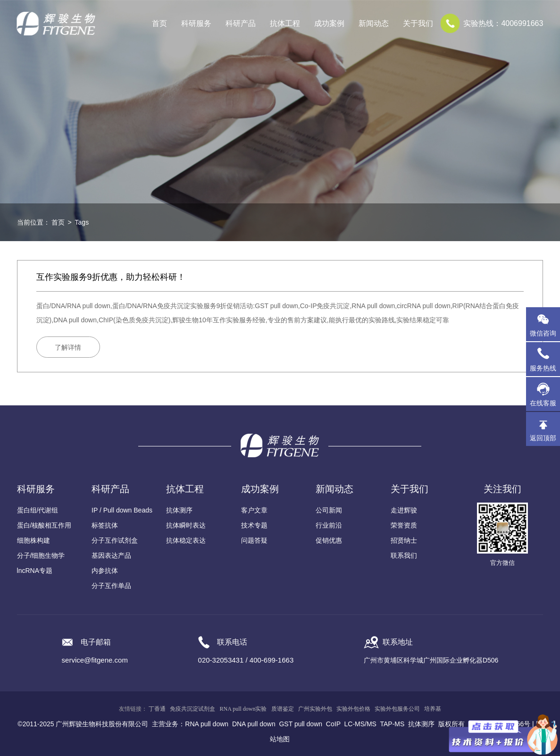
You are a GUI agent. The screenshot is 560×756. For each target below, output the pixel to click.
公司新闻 (329, 510)
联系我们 (404, 555)
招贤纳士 (404, 540)
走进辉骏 (404, 510)
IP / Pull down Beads (122, 510)
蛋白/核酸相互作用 (44, 525)
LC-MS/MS (360, 724)
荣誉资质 (404, 525)
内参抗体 (105, 571)
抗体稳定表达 (186, 540)
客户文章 (254, 510)
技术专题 (254, 525)
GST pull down (301, 724)
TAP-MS (392, 724)
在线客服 (543, 403)
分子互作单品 (111, 586)
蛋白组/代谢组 (38, 510)
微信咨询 (543, 333)
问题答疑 (254, 540)
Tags (82, 222)
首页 (159, 23)
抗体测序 (179, 510)
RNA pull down (207, 724)
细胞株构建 (33, 540)
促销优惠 (329, 540)
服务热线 (545, 359)
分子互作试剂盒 (115, 540)
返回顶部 (543, 438)
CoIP (333, 724)
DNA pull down (254, 724)
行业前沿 (329, 525)
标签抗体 (105, 525)
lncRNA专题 (35, 571)
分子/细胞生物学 (41, 555)
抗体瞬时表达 (186, 525)
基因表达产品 (111, 555)
